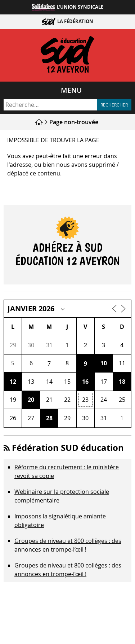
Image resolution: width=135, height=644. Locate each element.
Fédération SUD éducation (68, 448)
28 (49, 418)
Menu (71, 90)
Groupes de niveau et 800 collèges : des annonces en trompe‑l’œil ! (68, 545)
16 (85, 382)
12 (13, 382)
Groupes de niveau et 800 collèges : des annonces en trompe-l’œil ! (68, 570)
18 (122, 382)
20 (31, 400)
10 (104, 363)
